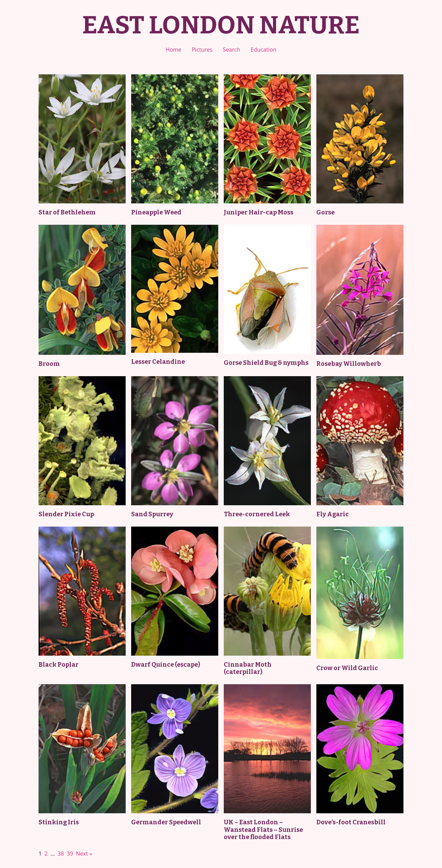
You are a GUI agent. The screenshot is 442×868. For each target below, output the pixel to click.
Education (264, 50)
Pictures (202, 50)
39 (70, 854)
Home (173, 50)
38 (61, 854)
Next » (84, 854)
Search (231, 50)
